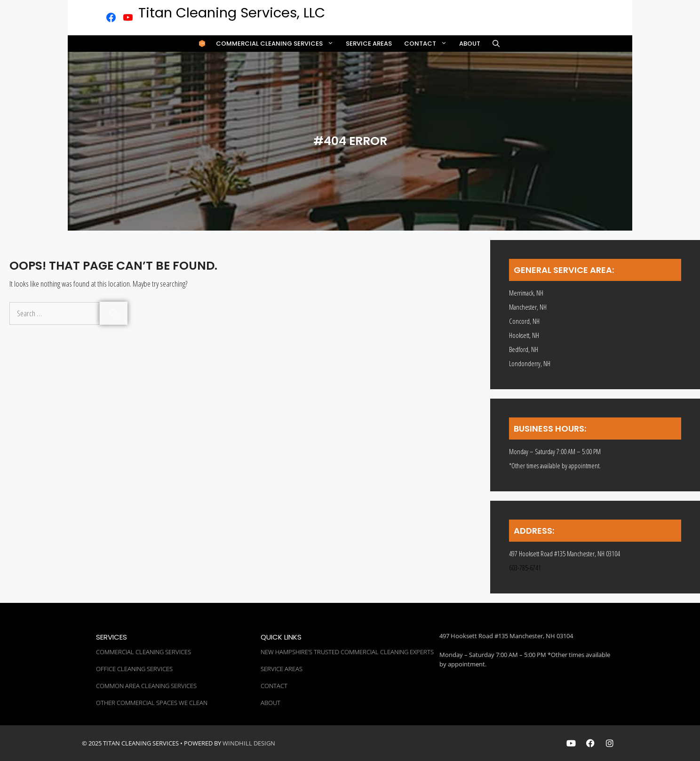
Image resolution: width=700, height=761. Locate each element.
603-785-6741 (525, 568)
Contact (429, 44)
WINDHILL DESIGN (249, 743)
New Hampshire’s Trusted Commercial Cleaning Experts (347, 652)
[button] (496, 44)
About (470, 44)
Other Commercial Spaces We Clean (152, 703)
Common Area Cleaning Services (146, 686)
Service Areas (369, 44)
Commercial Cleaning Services (278, 44)
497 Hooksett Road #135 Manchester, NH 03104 (506, 636)
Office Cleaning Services (134, 669)
